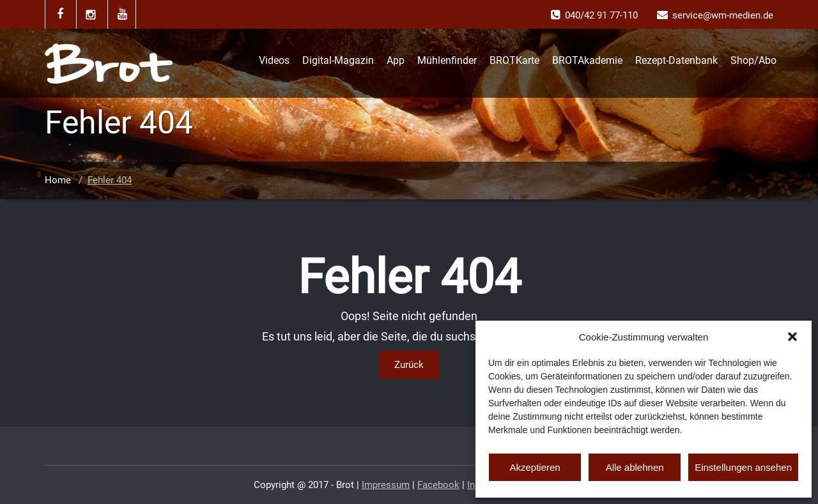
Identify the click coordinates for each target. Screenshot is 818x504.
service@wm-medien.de (723, 15)
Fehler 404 (110, 180)
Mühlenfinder (447, 60)
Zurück (409, 365)
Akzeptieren (535, 467)
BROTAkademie (587, 60)
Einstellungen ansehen (743, 467)
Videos (274, 60)
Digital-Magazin (338, 60)
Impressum (386, 485)
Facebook (438, 485)
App (396, 60)
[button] (792, 337)
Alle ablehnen (635, 467)
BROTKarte (514, 60)
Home (58, 180)
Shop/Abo (753, 60)
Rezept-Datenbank (676, 60)
